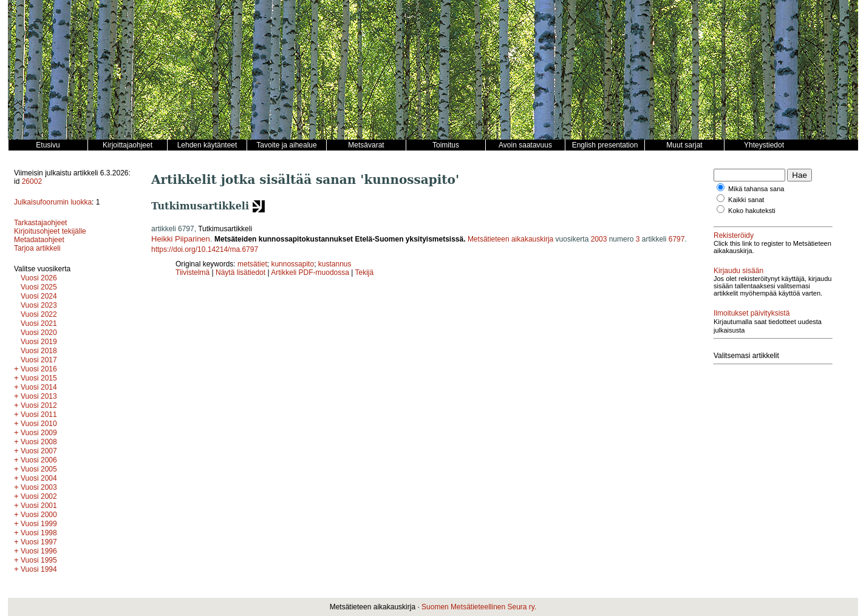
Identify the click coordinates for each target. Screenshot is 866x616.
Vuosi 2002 (39, 496)
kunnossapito (292, 264)
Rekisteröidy (734, 235)
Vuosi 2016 (39, 369)
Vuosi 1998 (39, 533)
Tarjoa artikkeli (37, 248)
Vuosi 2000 (39, 515)
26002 (32, 181)
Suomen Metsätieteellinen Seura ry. (479, 607)
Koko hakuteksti (752, 211)
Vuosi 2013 (39, 396)
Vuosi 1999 (39, 524)
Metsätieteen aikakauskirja (510, 239)
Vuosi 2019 (39, 342)
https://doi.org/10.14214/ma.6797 (205, 249)
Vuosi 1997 (39, 542)
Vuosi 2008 (39, 442)
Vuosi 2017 (39, 360)
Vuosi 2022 (39, 314)
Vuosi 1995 (39, 560)
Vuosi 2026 (39, 278)
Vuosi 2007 (39, 451)
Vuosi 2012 (39, 405)
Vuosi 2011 (39, 415)
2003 (599, 239)
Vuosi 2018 (39, 351)
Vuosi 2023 (39, 305)
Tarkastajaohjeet (40, 223)
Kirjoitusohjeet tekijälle (50, 231)
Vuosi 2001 (39, 506)
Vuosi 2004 (39, 478)
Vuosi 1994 (39, 569)
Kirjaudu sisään (738, 271)
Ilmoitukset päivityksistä (752, 313)
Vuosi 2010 (39, 424)
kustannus (335, 264)
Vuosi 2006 (39, 460)
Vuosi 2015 (39, 378)
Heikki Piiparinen (181, 239)
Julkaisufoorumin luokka (53, 202)
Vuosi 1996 (39, 551)
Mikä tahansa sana (756, 189)
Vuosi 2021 (39, 323)
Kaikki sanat (746, 200)
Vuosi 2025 (39, 287)
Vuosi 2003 (39, 487)
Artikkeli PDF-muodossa (310, 272)
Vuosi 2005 (39, 469)
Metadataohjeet (39, 240)
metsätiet (252, 264)
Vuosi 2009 (39, 433)
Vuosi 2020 (39, 333)
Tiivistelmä (193, 272)
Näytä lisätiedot (241, 272)
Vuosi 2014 (39, 387)
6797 (677, 239)
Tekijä (365, 272)
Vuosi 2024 (39, 296)
